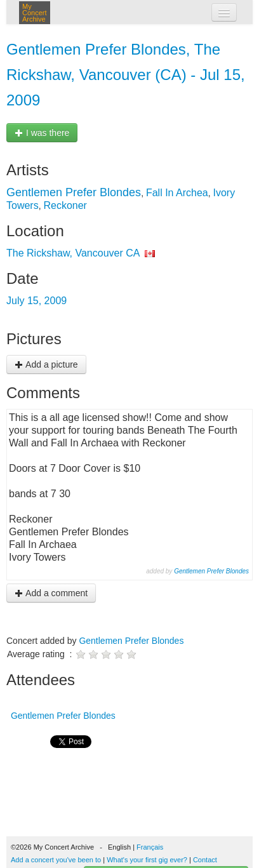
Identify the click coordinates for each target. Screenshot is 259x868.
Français (150, 847)
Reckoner (65, 205)
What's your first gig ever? (147, 860)
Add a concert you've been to (56, 860)
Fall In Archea (177, 193)
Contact (205, 860)
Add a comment (51, 593)
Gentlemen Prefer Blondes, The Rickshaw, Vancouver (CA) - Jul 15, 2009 (126, 75)
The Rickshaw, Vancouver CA (73, 253)
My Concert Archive (35, 13)
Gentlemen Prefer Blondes (74, 192)
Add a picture (46, 364)
